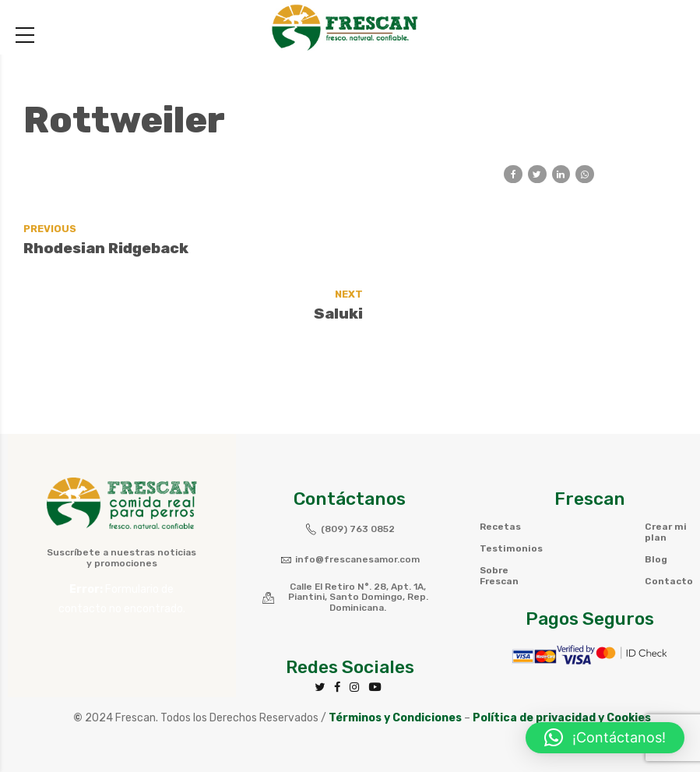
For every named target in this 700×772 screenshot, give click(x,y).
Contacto (669, 516)
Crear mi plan (666, 467)
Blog (656, 495)
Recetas (500, 462)
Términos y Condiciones (395, 653)
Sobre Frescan (499, 511)
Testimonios (511, 484)
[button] (605, 738)
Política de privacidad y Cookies (562, 653)
